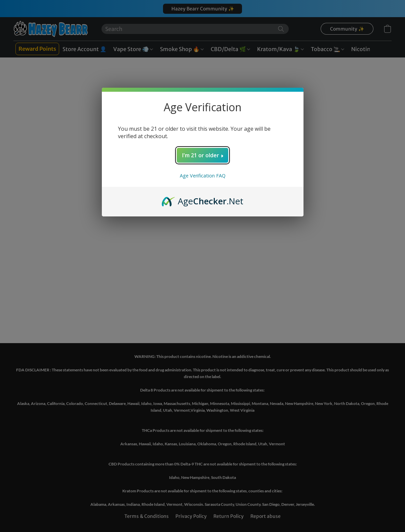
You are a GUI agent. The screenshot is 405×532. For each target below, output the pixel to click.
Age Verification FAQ (203, 176)
